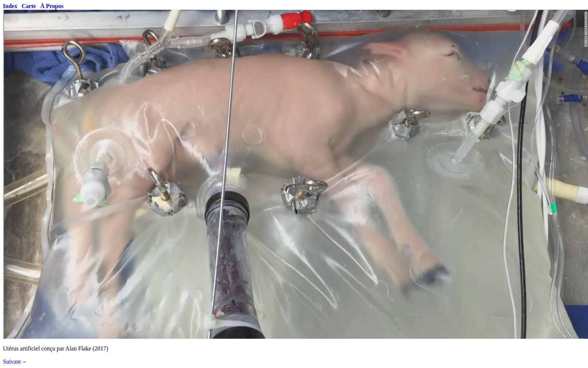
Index (10, 6)
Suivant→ (15, 362)
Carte (29, 6)
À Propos (52, 6)
